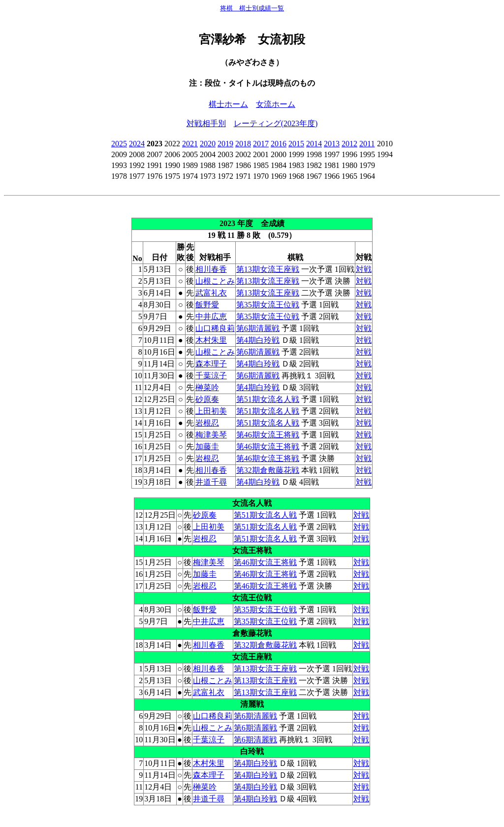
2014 (314, 144)
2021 (190, 144)
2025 (119, 144)
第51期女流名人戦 (268, 399)
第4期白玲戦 (258, 340)
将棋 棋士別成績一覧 (252, 8)
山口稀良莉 (215, 328)
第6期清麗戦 (258, 328)
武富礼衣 (211, 293)
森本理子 (211, 364)
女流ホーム (276, 104)
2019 (225, 144)
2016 (279, 144)
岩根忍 (207, 423)
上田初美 (211, 411)
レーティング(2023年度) (276, 123)
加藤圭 (207, 447)
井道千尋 (211, 482)
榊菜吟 (207, 387)
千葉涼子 (211, 376)
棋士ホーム (228, 104)
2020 (208, 144)
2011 (367, 144)
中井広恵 (211, 316)
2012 (349, 144)
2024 (137, 144)
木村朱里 (211, 340)
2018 (243, 144)
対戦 (364, 269)
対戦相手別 (206, 123)
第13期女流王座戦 (268, 269)
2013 (332, 144)
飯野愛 (207, 305)
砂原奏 (207, 399)
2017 (261, 144)
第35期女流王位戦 (268, 305)
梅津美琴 (211, 435)
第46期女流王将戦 (268, 435)
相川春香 (211, 269)
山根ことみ (215, 281)
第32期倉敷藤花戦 (268, 470)
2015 (296, 144)
